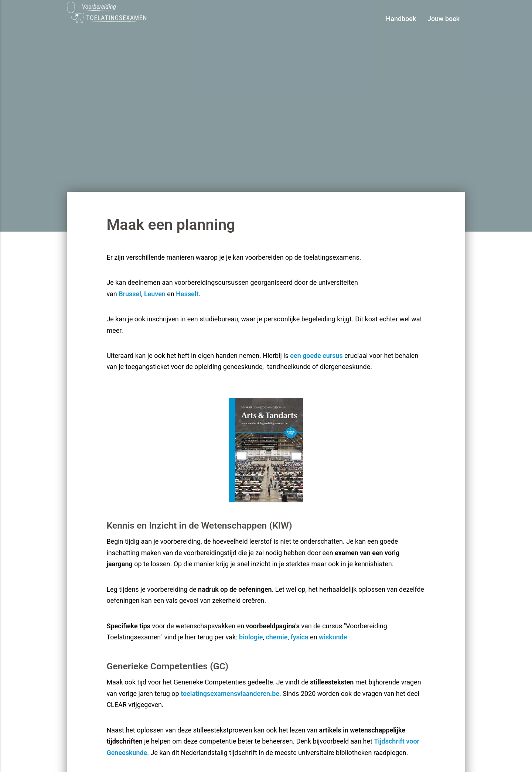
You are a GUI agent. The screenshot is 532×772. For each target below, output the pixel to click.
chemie (277, 637)
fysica (299, 637)
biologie (251, 637)
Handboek (401, 19)
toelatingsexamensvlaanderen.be (230, 694)
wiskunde (333, 637)
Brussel (130, 294)
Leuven (155, 294)
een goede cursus (316, 356)
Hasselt (187, 294)
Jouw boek (444, 19)
